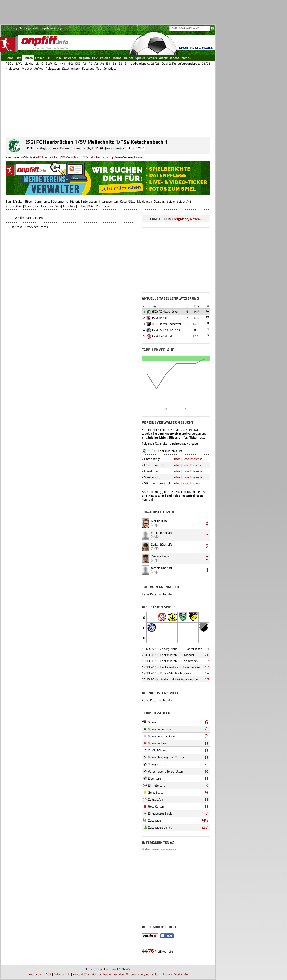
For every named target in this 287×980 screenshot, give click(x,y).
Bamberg (12, 28)
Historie (75, 201)
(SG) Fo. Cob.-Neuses (166, 330)
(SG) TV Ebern (161, 318)
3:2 (207, 661)
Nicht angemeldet (29, 28)
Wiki (91, 206)
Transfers (69, 206)
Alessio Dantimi (161, 568)
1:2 (207, 667)
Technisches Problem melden (105, 974)
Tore (58, 206)
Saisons (159, 201)
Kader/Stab (128, 201)
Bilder (29, 201)
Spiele (171, 201)
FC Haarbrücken (49, 157)
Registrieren (48, 28)
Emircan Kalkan (161, 533)
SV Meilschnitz (71, 157)
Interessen (90, 201)
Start (9, 201)
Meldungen (145, 201)
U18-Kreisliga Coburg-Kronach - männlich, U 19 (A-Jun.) (69, 148)
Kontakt (78, 974)
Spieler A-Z (184, 201)
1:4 (207, 673)
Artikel (19, 201)
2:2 (207, 679)
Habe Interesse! (193, 459)
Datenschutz (62, 974)
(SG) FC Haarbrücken (166, 311)
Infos (177, 459)
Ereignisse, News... (187, 219)
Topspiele (47, 206)
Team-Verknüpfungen (129, 157)
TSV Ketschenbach (95, 157)
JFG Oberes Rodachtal (166, 324)
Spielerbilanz (14, 206)
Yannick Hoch (160, 556)
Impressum (36, 974)
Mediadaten (182, 974)
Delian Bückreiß (161, 544)
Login (60, 28)
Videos (82, 206)
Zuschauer (103, 206)
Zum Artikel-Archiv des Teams (28, 227)
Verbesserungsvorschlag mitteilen (149, 974)
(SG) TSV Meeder (163, 336)
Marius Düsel (160, 521)
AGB (49, 974)
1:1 (207, 649)
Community (43, 201)
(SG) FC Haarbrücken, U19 (165, 451)
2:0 (207, 655)
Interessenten (108, 201)
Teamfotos (32, 206)
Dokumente (60, 201)
